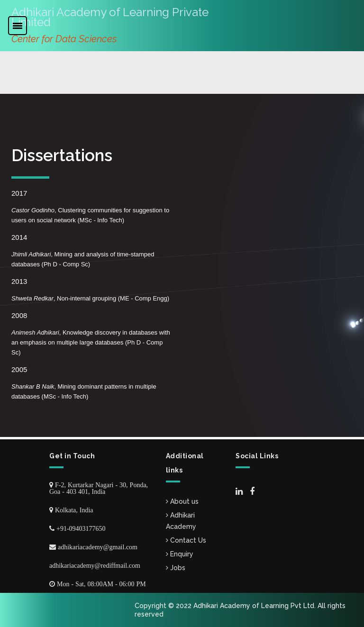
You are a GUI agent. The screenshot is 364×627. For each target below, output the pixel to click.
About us (182, 501)
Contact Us (186, 540)
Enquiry (180, 554)
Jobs (176, 568)
